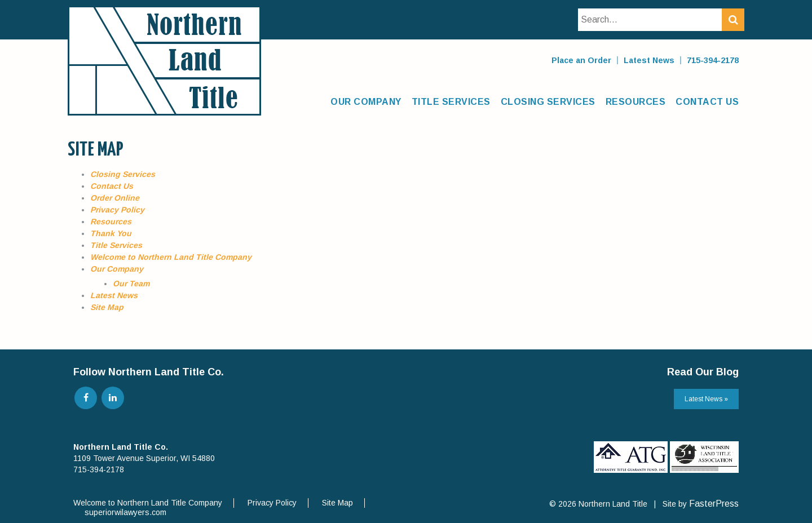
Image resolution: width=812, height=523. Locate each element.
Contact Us (707, 102)
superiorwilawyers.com (125, 512)
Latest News (649, 60)
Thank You (111, 233)
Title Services (451, 102)
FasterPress (714, 504)
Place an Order (581, 60)
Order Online (115, 198)
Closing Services (548, 102)
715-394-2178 (713, 60)
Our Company (366, 102)
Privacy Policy (117, 210)
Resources (636, 102)
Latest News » (706, 399)
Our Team (131, 283)
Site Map (107, 307)
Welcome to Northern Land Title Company (171, 257)
